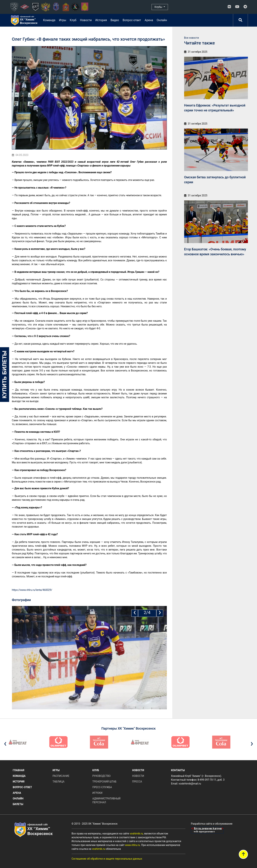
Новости (86, 20)
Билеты (18, 804)
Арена (149, 20)
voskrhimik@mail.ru (190, 784)
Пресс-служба (102, 787)
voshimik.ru (136, 834)
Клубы (159, 7)
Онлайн (162, 20)
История (101, 20)
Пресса (137, 782)
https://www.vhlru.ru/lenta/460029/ (32, 590)
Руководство (101, 776)
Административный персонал (106, 800)
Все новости (192, 38)
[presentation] (135, 613)
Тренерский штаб (104, 782)
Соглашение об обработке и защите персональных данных (107, 859)
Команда (49, 20)
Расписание (61, 776)
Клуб (73, 20)
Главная (18, 770)
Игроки (97, 793)
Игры (63, 20)
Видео (115, 20)
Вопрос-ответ (132, 20)
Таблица (59, 782)
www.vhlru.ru (133, 845)
